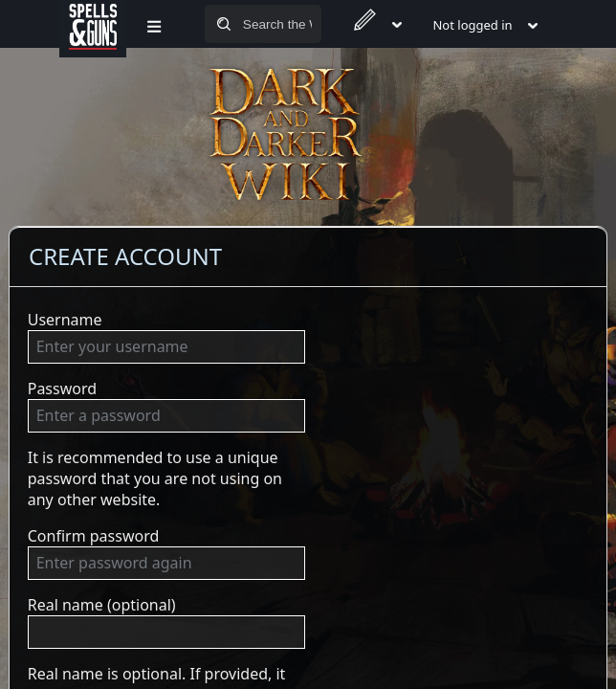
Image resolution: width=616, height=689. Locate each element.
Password (62, 389)
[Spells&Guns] (93, 24)
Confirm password (94, 536)
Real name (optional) (102, 605)
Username (65, 320)
